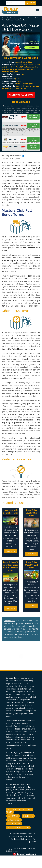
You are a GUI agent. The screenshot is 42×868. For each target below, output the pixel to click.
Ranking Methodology (18, 836)
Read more (11, 551)
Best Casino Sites (12, 18)
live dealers (19, 637)
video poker (9, 637)
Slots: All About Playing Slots (20, 811)
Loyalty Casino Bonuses (26, 18)
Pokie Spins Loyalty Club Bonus (31, 513)
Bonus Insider (26, 849)
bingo (36, 626)
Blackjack (13, 816)
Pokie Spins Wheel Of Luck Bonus (32, 565)
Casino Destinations (18, 834)
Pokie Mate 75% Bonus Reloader (11, 512)
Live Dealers (14, 824)
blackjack (34, 634)
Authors (32, 836)
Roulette (28, 816)
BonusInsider (9, 621)
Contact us (15, 839)
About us (32, 834)
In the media (26, 839)
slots (27, 634)
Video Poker (14, 820)
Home (4, 18)
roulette (21, 634)
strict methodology (32, 112)
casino (12, 626)
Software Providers (18, 828)
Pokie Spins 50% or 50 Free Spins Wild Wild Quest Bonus (10, 566)
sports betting (22, 626)
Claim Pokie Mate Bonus (21, 95)
